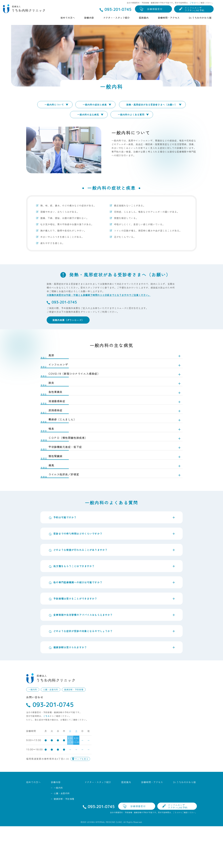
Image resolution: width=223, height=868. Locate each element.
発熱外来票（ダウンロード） (68, 320)
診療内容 (89, 18)
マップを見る (82, 801)
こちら (192, 3)
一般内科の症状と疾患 (95, 105)
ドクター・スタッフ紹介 (116, 18)
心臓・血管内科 (51, 731)
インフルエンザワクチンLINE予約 (194, 9)
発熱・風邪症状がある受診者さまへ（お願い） (152, 105)
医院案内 (144, 18)
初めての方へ (68, 18)
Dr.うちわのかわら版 (200, 18)
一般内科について (54, 105)
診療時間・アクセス (169, 18)
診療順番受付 (155, 9)
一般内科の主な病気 (88, 115)
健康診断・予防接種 (74, 731)
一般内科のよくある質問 (131, 115)
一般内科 (33, 731)
